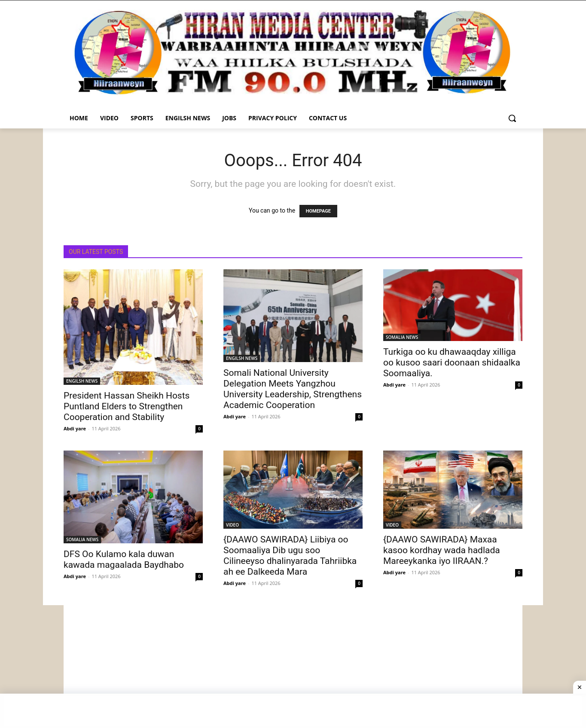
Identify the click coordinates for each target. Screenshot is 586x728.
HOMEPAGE (318, 211)
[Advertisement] (293, 665)
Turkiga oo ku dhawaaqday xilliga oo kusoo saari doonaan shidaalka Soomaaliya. (452, 362)
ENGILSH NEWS (82, 381)
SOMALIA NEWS (402, 337)
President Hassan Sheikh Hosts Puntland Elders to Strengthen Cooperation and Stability (127, 406)
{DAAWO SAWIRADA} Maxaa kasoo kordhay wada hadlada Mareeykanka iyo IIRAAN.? (442, 550)
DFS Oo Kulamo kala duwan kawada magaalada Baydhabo (124, 559)
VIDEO (232, 525)
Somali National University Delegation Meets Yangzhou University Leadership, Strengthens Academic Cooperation (293, 389)
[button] (512, 118)
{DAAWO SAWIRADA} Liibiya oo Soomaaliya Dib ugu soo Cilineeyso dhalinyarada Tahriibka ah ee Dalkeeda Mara (290, 556)
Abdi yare (75, 428)
